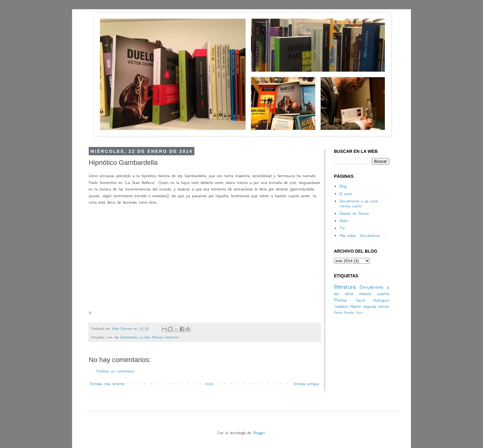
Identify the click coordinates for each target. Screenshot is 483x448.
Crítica (359, 313)
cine (110, 337)
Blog (343, 186)
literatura (345, 286)
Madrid (355, 306)
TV (342, 228)
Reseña (349, 312)
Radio (344, 221)
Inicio (209, 384)
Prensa (340, 300)
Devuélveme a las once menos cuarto (359, 204)
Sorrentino (172, 337)
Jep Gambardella (126, 337)
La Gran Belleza (151, 337)
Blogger (259, 433)
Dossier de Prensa (354, 213)
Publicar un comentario (115, 371)
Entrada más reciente (108, 384)
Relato (338, 312)
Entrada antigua (306, 384)
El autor (346, 194)
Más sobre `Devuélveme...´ (362, 236)
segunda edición (376, 306)
